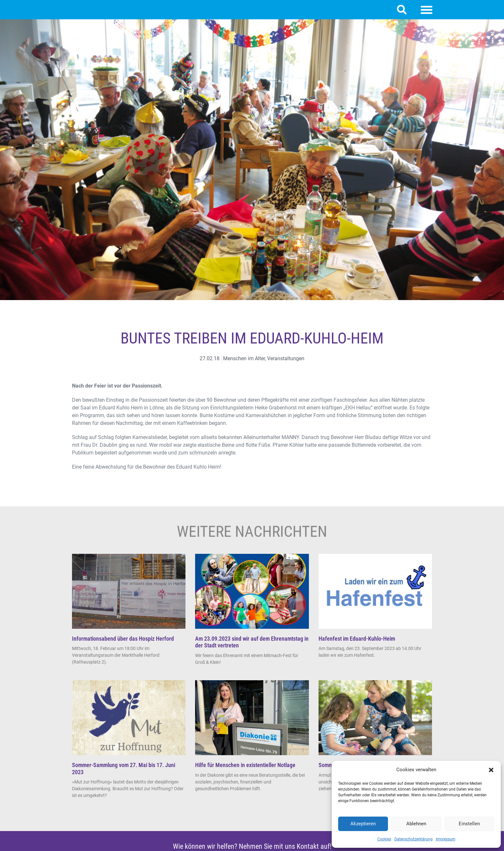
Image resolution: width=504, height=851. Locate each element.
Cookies (384, 839)
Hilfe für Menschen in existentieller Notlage (245, 771)
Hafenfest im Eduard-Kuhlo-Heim (357, 645)
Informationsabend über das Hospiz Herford (123, 645)
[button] (491, 770)
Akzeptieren (363, 824)
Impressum (446, 839)
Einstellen (469, 824)
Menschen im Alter (244, 365)
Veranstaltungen (286, 365)
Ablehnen (416, 824)
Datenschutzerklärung (414, 839)
